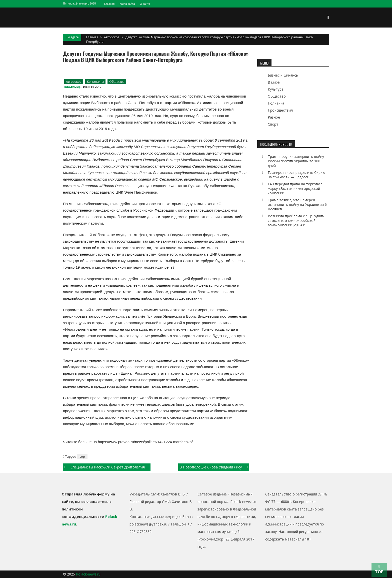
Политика (276, 103)
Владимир (72, 87)
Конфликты (95, 82)
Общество (117, 82)
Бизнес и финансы (283, 75)
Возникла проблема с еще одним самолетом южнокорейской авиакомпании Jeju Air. (296, 220)
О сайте (145, 4)
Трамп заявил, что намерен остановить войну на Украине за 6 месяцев (297, 204)
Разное (274, 117)
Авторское (112, 37)
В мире (274, 82)
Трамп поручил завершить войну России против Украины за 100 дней (296, 161)
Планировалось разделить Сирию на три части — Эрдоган (296, 175)
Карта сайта (127, 4)
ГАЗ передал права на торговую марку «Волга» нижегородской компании (295, 188)
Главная (109, 4)
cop (82, 456)
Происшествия (280, 110)
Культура (276, 89)
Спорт (273, 124)
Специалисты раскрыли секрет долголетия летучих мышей (110, 467)
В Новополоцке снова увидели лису (211, 467)
